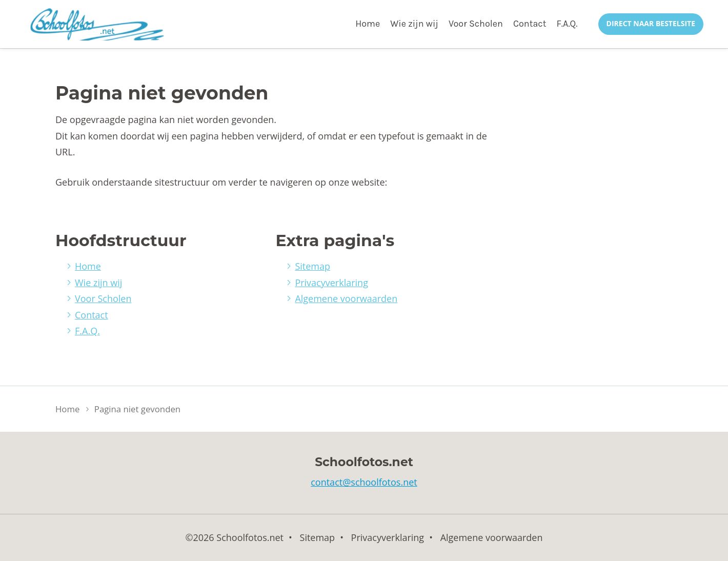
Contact (530, 24)
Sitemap (312, 266)
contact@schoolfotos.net (364, 482)
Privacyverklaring (331, 283)
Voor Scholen (476, 24)
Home (368, 24)
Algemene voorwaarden (346, 298)
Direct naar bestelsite (651, 23)
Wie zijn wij (414, 24)
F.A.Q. (567, 24)
